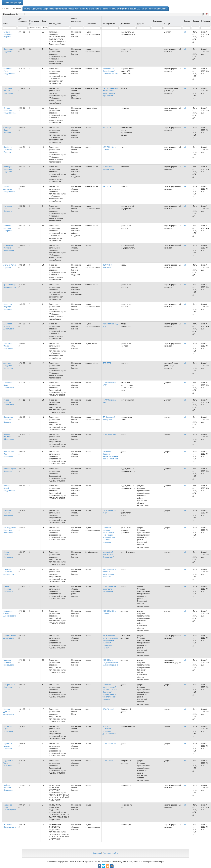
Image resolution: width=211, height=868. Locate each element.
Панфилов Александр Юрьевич (8, 150)
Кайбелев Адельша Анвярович (8, 228)
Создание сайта (110, 853)
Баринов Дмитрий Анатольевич (9, 712)
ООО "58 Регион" (109, 434)
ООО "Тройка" (108, 761)
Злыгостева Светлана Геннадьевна (9, 248)
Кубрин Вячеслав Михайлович (8, 589)
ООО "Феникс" (108, 709)
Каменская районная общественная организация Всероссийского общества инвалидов (109, 535)
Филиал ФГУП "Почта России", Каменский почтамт (110, 71)
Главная (97, 853)
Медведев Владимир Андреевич (8, 169)
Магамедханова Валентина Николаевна (10, 530)
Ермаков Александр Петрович (8, 34)
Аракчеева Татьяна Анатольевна (9, 326)
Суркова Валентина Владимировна (9, 110)
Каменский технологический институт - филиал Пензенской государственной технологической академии (110, 692)
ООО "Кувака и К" (110, 743)
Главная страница (12, 2)
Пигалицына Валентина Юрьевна (8, 420)
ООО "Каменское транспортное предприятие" (110, 589)
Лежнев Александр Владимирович (9, 189)
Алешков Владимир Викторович (8, 366)
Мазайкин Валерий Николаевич (8, 513)
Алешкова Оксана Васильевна (8, 346)
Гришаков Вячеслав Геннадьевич (9, 663)
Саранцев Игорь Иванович (7, 130)
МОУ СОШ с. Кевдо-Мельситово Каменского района (110, 663)
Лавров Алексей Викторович (8, 555)
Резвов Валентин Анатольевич (9, 402)
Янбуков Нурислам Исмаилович (8, 788)
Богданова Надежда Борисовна (8, 307)
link (185, 32)
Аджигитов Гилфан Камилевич (8, 746)
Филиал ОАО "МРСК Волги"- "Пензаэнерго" (109, 555)
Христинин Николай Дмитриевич (8, 91)
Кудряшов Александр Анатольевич (9, 572)
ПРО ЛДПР (107, 128)
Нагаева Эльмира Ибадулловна (9, 437)
